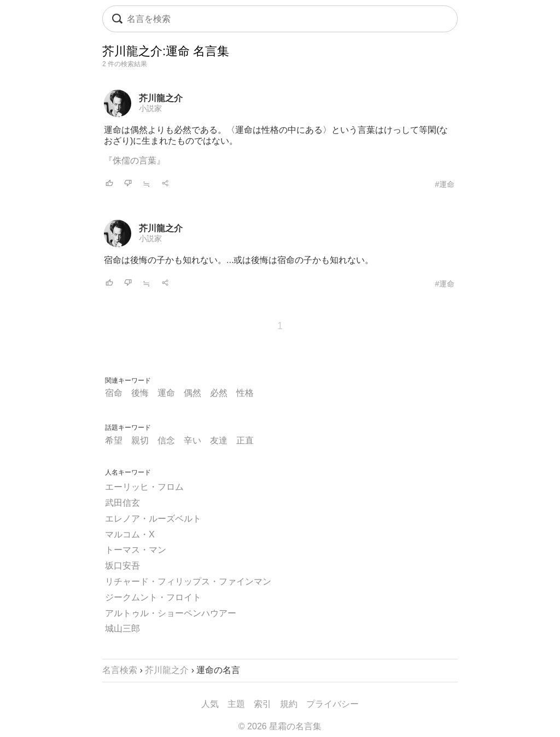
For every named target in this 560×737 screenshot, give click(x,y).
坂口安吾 (122, 566)
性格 (245, 393)
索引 (262, 704)
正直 (245, 440)
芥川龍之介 (161, 98)
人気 (210, 704)
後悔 (140, 393)
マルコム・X (130, 534)
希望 (114, 440)
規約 (289, 704)
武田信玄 (122, 503)
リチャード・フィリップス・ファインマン (188, 581)
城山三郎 (122, 628)
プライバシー (332, 704)
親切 (140, 440)
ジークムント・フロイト (153, 597)
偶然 (192, 393)
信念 (166, 440)
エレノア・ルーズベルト (153, 519)
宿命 (114, 393)
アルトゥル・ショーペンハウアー (171, 613)
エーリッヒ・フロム (144, 487)
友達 (219, 440)
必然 (219, 393)
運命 (166, 393)
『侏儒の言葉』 (135, 160)
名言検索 (120, 670)
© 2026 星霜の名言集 (280, 726)
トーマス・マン (136, 550)
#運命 (445, 184)
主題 (236, 704)
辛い (192, 440)
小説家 (150, 108)
